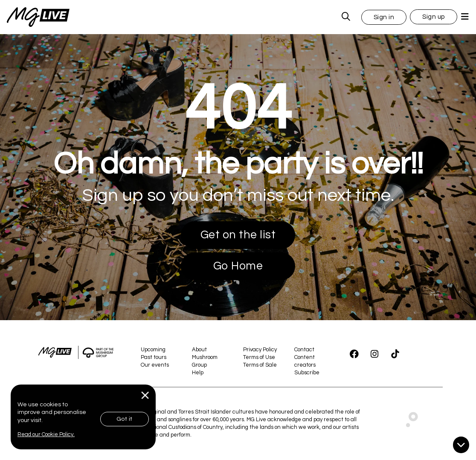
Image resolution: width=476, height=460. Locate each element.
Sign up (434, 17)
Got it (125, 419)
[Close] (145, 395)
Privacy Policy (260, 350)
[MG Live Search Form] (346, 17)
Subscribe (307, 373)
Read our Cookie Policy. (46, 434)
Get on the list (238, 235)
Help (198, 373)
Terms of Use (259, 357)
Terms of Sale (260, 365)
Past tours (154, 357)
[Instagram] (374, 354)
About (199, 350)
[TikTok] (395, 354)
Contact (304, 350)
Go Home (238, 266)
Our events (155, 365)
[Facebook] (354, 354)
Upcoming (153, 350)
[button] (384, 17)
